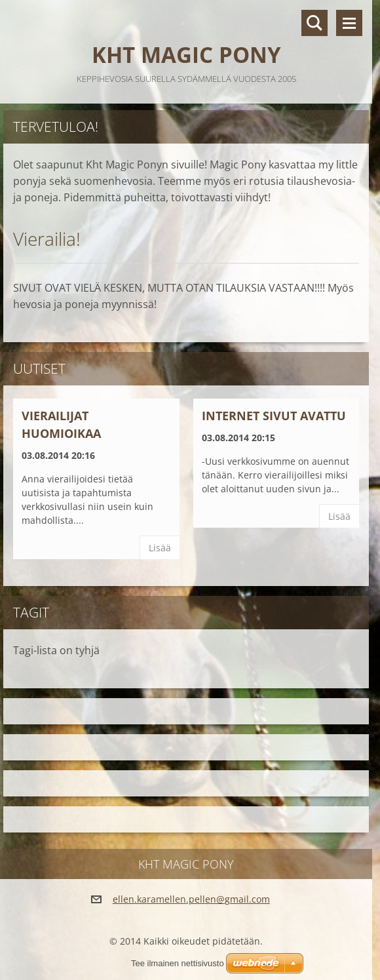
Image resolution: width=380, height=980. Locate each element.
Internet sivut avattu (274, 416)
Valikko (349, 23)
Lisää (160, 548)
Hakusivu (314, 23)
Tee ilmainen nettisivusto (178, 963)
